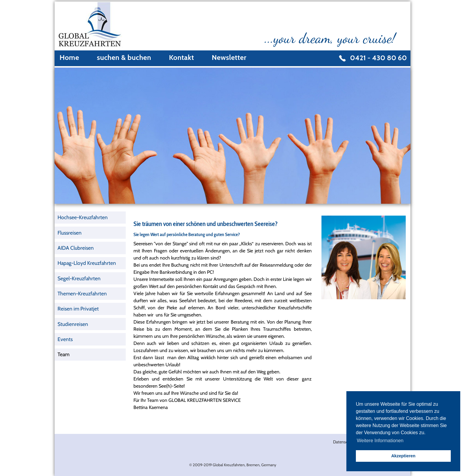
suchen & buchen (124, 57)
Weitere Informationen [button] (380, 441)
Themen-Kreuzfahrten (82, 293)
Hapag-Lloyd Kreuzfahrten (87, 263)
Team (63, 354)
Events (65, 339)
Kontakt (181, 57)
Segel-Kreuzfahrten (79, 278)
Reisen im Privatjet (78, 309)
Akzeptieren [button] (403, 456)
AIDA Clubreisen (76, 248)
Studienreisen (73, 324)
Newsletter (229, 57)
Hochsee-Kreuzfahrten (83, 217)
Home (69, 57)
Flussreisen (70, 233)
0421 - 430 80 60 (378, 58)
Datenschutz (345, 442)
